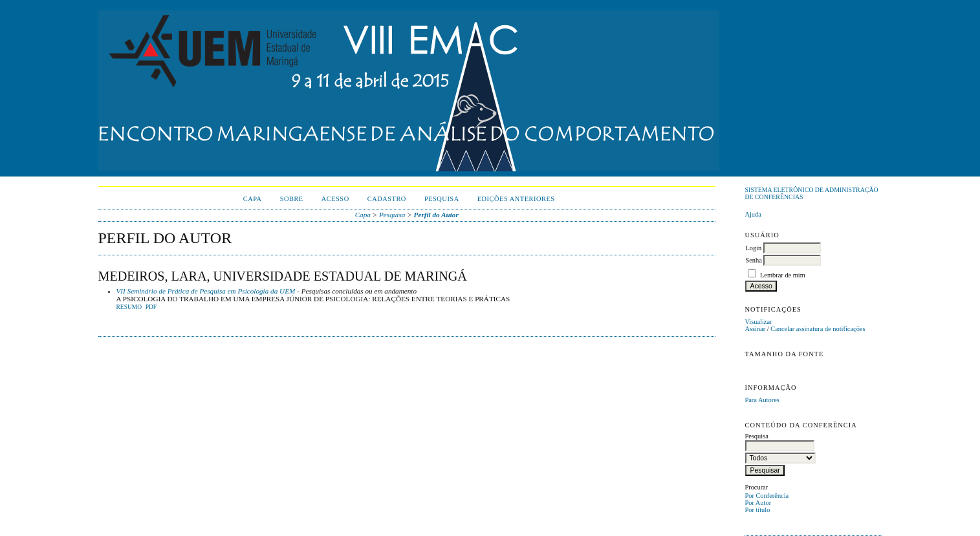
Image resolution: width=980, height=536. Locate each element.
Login (753, 248)
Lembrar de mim (783, 275)
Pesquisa (442, 199)
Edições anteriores (516, 199)
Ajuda (753, 214)
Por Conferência (767, 496)
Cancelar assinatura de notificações (818, 329)
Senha (753, 260)
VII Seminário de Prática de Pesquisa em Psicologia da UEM (206, 291)
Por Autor (758, 503)
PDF (151, 307)
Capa (253, 199)
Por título (757, 510)
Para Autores (762, 400)
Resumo (129, 307)
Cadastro (387, 199)
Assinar (755, 329)
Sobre (292, 199)
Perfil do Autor (436, 215)
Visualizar (758, 322)
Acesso (335, 199)
